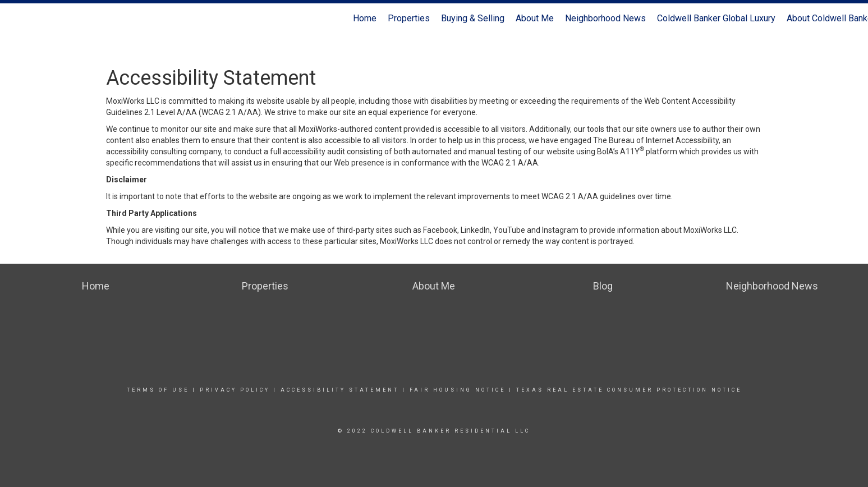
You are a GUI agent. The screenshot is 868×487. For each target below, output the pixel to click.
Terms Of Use (158, 390)
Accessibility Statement (340, 390)
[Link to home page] (14, 19)
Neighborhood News (605, 18)
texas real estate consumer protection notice (627, 390)
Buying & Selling (473, 18)
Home (365, 18)
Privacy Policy (235, 390)
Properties (409, 18)
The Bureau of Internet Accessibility (656, 140)
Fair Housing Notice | (461, 390)
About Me (535, 18)
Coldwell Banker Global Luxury (716, 18)
